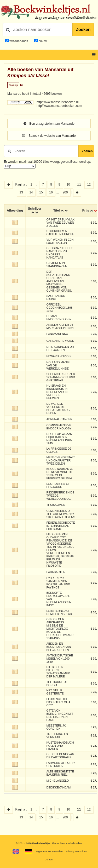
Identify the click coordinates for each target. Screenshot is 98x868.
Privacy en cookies (76, 851)
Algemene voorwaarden (49, 851)
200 (65, 192)
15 (41, 192)
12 (89, 185)
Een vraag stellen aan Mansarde (49, 124)
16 (51, 192)
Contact (49, 859)
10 (68, 185)
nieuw (42, 41)
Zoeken (83, 30)
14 (31, 192)
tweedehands (19, 41)
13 (21, 192)
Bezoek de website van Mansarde (49, 136)
